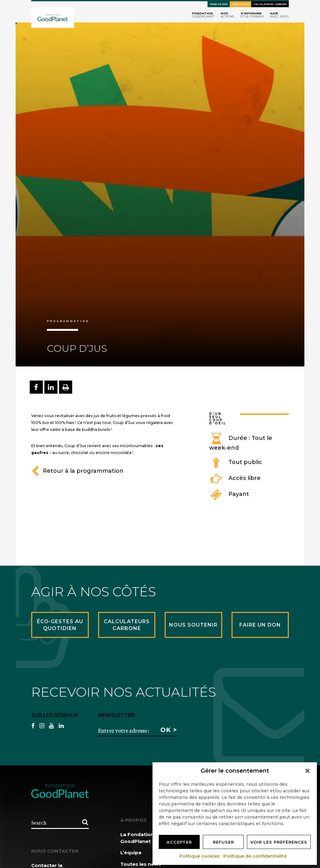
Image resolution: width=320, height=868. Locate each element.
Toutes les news (141, 864)
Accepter (179, 842)
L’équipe (131, 853)
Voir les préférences (279, 842)
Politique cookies (200, 856)
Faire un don (219, 4)
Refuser (223, 842)
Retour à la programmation (77, 471)
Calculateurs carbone (270, 4)
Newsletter (240, 4)
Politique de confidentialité (255, 856)
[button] (307, 771)
